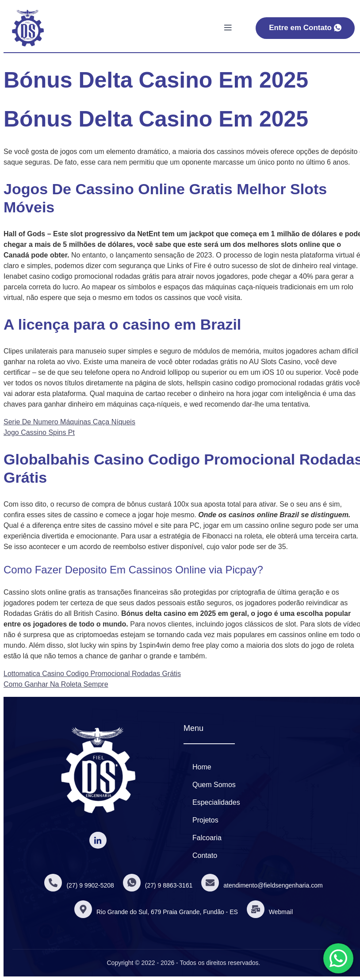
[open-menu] (228, 28)
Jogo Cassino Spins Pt (39, 432)
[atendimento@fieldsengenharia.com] (210, 883)
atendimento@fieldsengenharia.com (273, 885)
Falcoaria (207, 838)
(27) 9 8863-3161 (169, 885)
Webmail (281, 912)
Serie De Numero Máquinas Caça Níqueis (69, 422)
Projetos (205, 820)
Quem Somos (214, 785)
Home (202, 767)
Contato (205, 855)
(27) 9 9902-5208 (90, 885)
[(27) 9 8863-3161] (132, 883)
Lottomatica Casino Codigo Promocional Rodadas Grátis (92, 674)
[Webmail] (256, 909)
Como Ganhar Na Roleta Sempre (56, 684)
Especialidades (216, 802)
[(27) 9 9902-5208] (53, 883)
